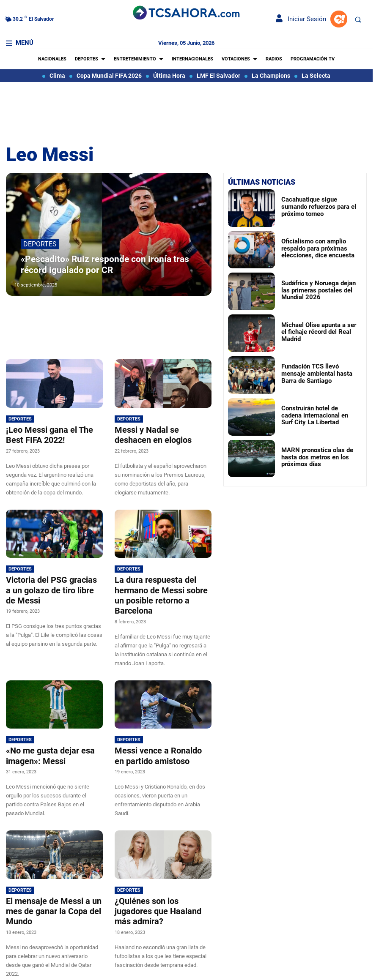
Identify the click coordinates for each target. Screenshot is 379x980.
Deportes (40, 249)
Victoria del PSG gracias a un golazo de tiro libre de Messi (53, 582)
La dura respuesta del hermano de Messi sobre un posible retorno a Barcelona (160, 587)
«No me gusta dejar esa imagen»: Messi (44, 740)
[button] (358, 19)
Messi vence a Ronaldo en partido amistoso (157, 740)
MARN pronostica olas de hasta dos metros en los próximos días (318, 457)
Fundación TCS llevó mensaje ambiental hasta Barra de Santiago (320, 373)
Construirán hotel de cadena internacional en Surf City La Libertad (313, 415)
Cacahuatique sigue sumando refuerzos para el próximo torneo (318, 206)
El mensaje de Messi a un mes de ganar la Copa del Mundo (47, 893)
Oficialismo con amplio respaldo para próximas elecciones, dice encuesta (310, 248)
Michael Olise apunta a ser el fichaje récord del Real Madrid (315, 332)
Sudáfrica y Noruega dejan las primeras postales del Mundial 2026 (315, 290)
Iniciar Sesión (301, 19)
